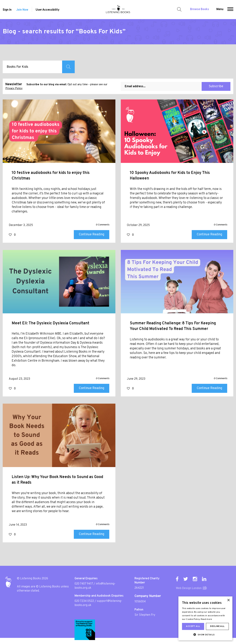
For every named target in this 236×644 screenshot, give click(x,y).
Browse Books (200, 9)
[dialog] (205, 618)
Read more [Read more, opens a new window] (206, 619)
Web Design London (189, 588)
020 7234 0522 (84, 601)
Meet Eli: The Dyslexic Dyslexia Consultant (50, 323)
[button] (230, 10)
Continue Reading (92, 235)
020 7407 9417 (84, 584)
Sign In (7, 10)
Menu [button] (220, 9)
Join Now (22, 10)
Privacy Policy (14, 89)
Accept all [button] (193, 626)
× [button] (228, 600)
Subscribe (216, 86)
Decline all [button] (217, 626)
